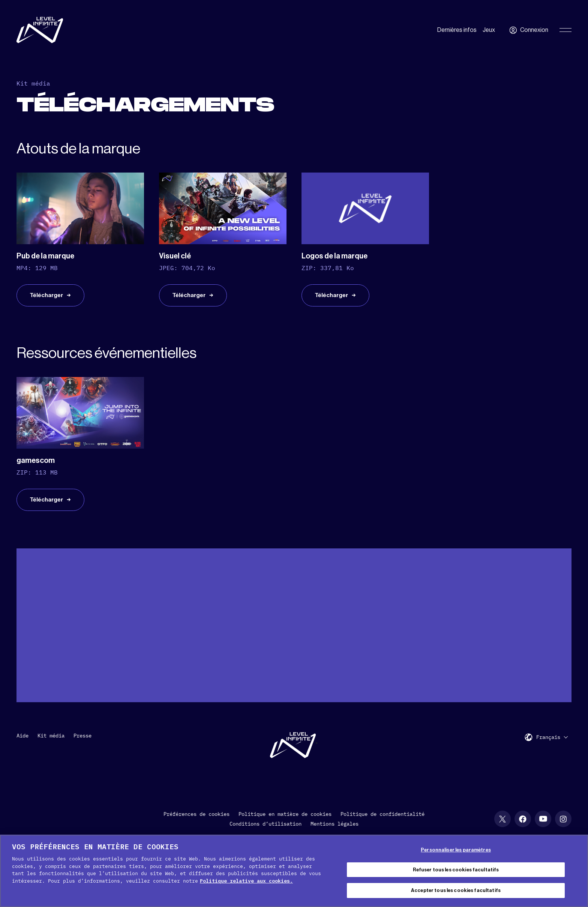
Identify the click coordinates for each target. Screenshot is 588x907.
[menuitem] (552, 745)
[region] (294, 871)
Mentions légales (334, 832)
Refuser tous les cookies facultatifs (456, 870)
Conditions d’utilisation (265, 832)
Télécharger (48, 298)
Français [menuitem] (548, 745)
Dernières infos (457, 30)
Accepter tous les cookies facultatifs (456, 890)
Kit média (51, 743)
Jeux (489, 30)
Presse (82, 743)
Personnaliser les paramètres (456, 850)
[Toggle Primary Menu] (565, 30)
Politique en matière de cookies (285, 822)
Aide (22, 743)
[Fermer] (576, 870)
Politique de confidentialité (382, 822)
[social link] (502, 827)
